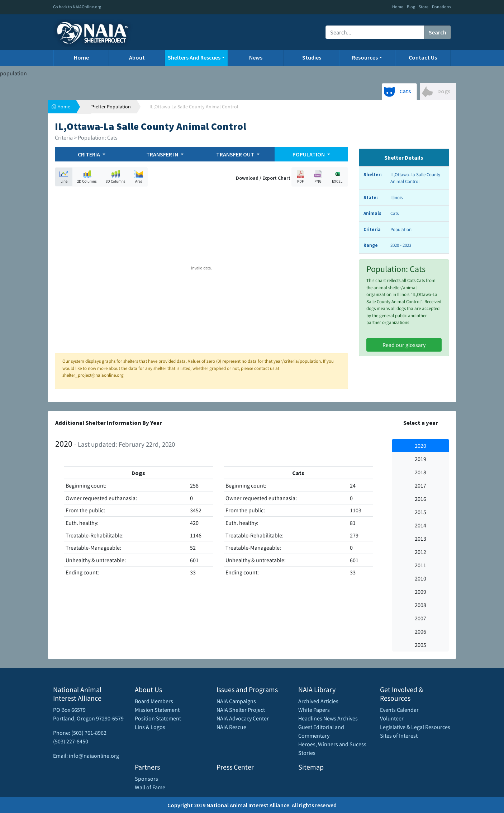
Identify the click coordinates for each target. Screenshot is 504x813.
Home (398, 7)
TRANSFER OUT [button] (236, 154)
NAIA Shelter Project (241, 710)
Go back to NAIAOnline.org (77, 7)
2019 (420, 459)
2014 (420, 525)
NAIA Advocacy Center (243, 718)
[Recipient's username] (375, 32)
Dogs (436, 92)
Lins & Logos (150, 727)
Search (438, 32)
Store (424, 7)
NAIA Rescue (231, 727)
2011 (420, 565)
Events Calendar (399, 710)
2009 (420, 592)
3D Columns (116, 177)
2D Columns (87, 177)
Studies (312, 57)
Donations (441, 7)
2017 (420, 485)
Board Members (154, 701)
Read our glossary (404, 345)
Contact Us (423, 57)
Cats (397, 92)
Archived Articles (318, 701)
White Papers (314, 710)
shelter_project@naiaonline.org (93, 375)
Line (64, 177)
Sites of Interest (399, 736)
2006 (420, 631)
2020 (420, 446)
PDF (300, 177)
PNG (318, 177)
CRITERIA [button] (89, 154)
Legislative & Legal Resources (415, 727)
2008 (420, 605)
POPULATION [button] (309, 154)
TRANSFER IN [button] (163, 154)
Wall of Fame (150, 787)
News (256, 57)
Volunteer (392, 718)
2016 (420, 499)
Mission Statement (157, 710)
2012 (420, 552)
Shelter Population (111, 107)
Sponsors (146, 779)
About (137, 57)
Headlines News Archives (328, 718)
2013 (420, 539)
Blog (411, 7)
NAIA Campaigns (236, 701)
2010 (420, 578)
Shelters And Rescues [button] (194, 57)
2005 (420, 645)
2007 (420, 618)
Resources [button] (365, 57)
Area (139, 177)
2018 (420, 472)
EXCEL (337, 177)
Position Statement (158, 718)
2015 (420, 512)
